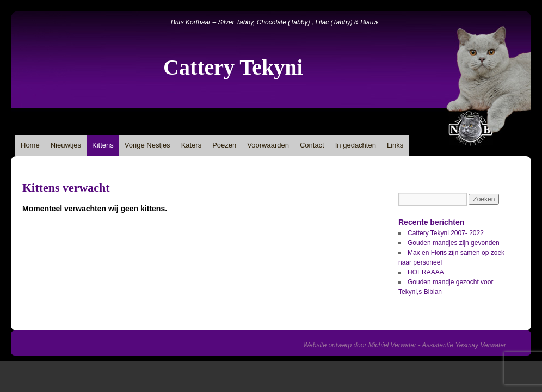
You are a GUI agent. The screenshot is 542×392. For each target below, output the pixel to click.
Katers (192, 145)
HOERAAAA (426, 272)
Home (30, 145)
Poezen (224, 145)
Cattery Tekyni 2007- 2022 (446, 233)
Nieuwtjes (66, 145)
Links (395, 145)
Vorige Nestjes (147, 145)
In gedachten (356, 145)
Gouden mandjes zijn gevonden (454, 243)
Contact (312, 145)
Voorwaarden (268, 145)
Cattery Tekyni (233, 67)
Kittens (103, 145)
